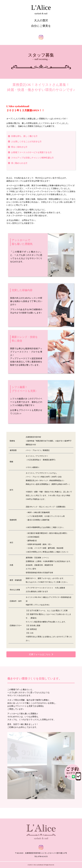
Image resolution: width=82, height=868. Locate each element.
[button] (41, 654)
